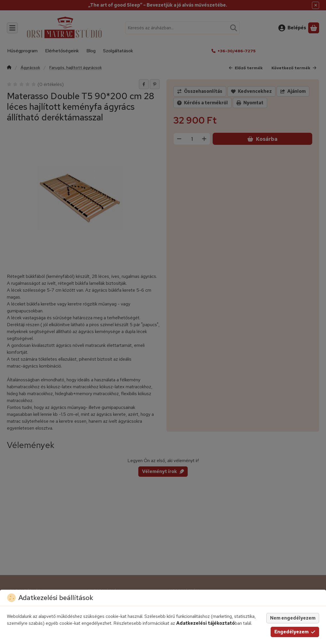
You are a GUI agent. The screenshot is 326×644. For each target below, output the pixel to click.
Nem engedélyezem (293, 618)
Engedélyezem (295, 632)
